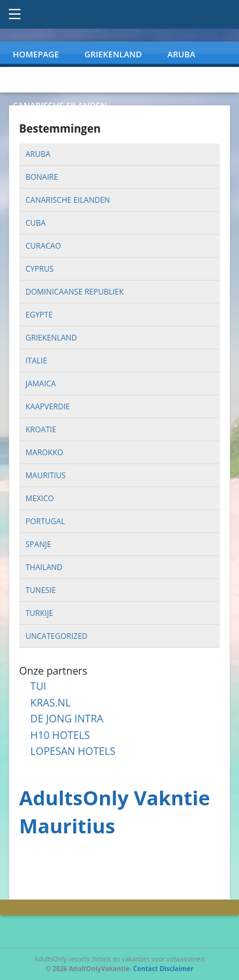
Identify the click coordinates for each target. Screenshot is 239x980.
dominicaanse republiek (75, 292)
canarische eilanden (68, 200)
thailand (44, 567)
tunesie (41, 590)
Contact (146, 969)
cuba (36, 223)
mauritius (46, 475)
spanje (38, 544)
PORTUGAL (92, 80)
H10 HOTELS (60, 735)
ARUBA (182, 54)
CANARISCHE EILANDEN (60, 105)
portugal (45, 521)
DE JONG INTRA (67, 719)
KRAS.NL (51, 703)
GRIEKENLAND (113, 54)
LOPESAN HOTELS (73, 751)
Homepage (36, 54)
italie (36, 361)
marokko (44, 452)
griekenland (51, 338)
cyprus (40, 269)
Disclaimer (176, 969)
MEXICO (29, 80)
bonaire (42, 177)
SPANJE (153, 80)
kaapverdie (48, 406)
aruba (38, 154)
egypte (39, 315)
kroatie (41, 429)
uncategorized (56, 636)
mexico (40, 498)
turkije (39, 613)
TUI (39, 686)
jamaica (41, 384)
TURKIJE (209, 80)
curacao (43, 246)
